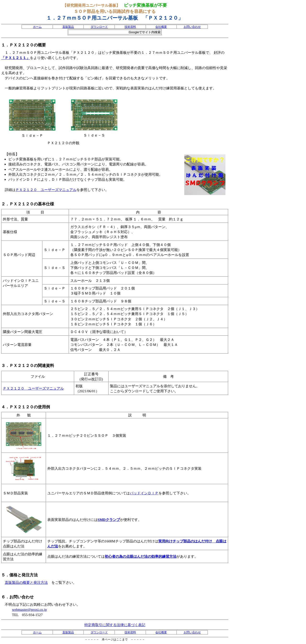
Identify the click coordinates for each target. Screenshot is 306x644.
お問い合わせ (192, 27)
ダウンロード (99, 27)
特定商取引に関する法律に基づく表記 (115, 625)
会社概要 (161, 27)
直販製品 (68, 27)
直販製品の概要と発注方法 (26, 582)
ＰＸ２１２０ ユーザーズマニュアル (46, 190)
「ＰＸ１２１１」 (16, 58)
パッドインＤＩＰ (144, 493)
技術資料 (130, 27)
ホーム (37, 27)
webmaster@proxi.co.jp (29, 609)
